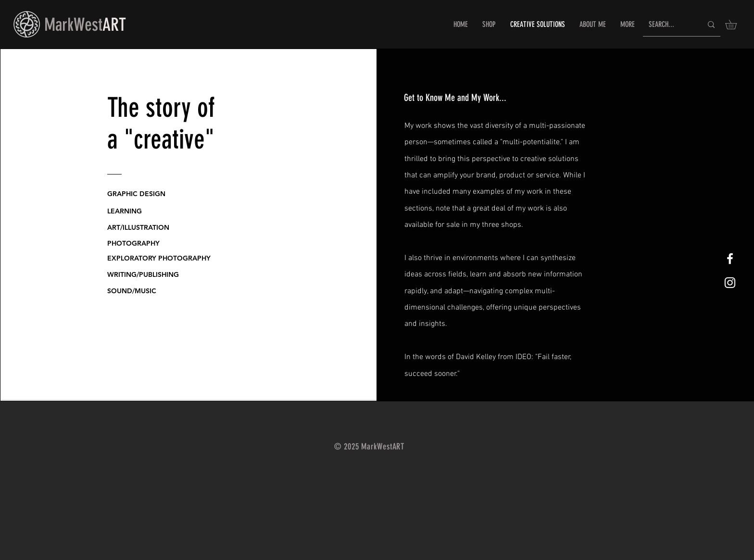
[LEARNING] (136, 211)
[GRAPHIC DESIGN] (144, 194)
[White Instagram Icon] (730, 283)
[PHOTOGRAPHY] (136, 243)
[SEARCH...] (668, 25)
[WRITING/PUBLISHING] (153, 274)
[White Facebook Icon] (730, 259)
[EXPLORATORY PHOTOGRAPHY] (162, 258)
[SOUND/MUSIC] (153, 291)
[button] (735, 25)
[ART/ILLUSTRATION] (144, 227)
